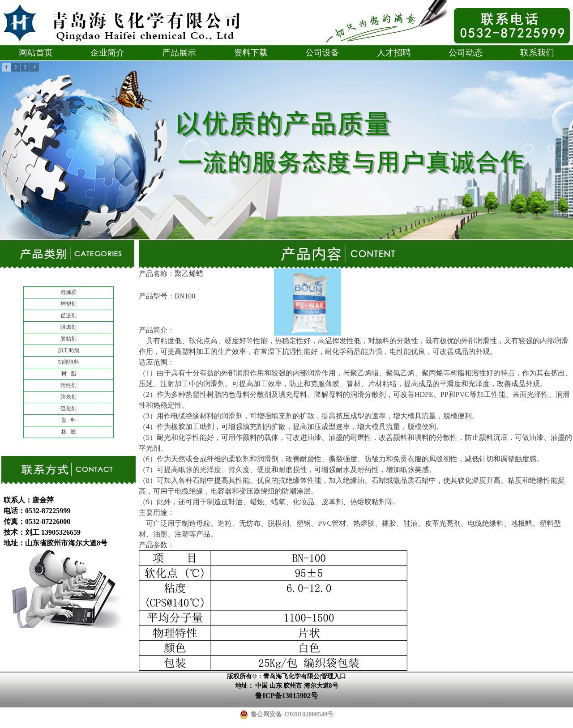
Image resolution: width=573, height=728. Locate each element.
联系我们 (537, 53)
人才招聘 (394, 53)
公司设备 (322, 53)
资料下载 (251, 53)
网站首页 (36, 53)
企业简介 (107, 53)
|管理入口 (333, 676)
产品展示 (179, 53)
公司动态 (466, 53)
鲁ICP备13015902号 (286, 696)
